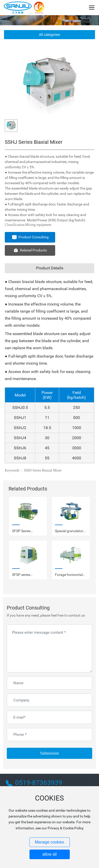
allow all (49, 854)
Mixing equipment (38, 225)
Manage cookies (49, 842)
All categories (49, 35)
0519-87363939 (39, 783)
